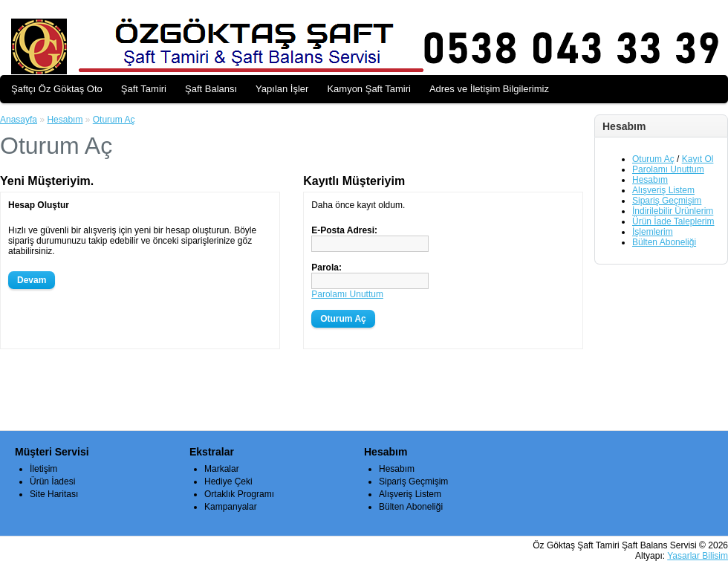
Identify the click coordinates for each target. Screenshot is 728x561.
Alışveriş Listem (663, 190)
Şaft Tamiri (144, 89)
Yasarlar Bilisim (698, 556)
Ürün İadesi (52, 481)
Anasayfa (19, 120)
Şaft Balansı (211, 89)
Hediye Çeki (228, 481)
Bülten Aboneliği (664, 242)
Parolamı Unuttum (668, 169)
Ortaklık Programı (239, 494)
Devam (32, 280)
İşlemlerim (653, 232)
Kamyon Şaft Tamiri (368, 89)
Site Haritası (54, 494)
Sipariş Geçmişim (667, 201)
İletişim (43, 469)
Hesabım (650, 180)
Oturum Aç (653, 159)
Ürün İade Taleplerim (673, 221)
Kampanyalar (231, 507)
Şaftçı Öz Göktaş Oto (57, 89)
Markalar (222, 469)
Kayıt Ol (698, 159)
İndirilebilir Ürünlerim (673, 211)
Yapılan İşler (282, 89)
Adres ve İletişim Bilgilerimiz (489, 89)
